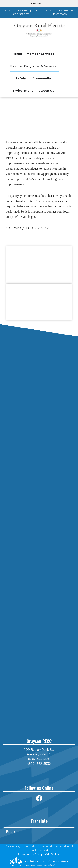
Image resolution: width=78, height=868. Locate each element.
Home (17, 54)
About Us (47, 91)
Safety (21, 78)
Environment (23, 91)
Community (42, 78)
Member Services (40, 54)
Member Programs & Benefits (33, 66)
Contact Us (39, 3)
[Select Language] (39, 832)
